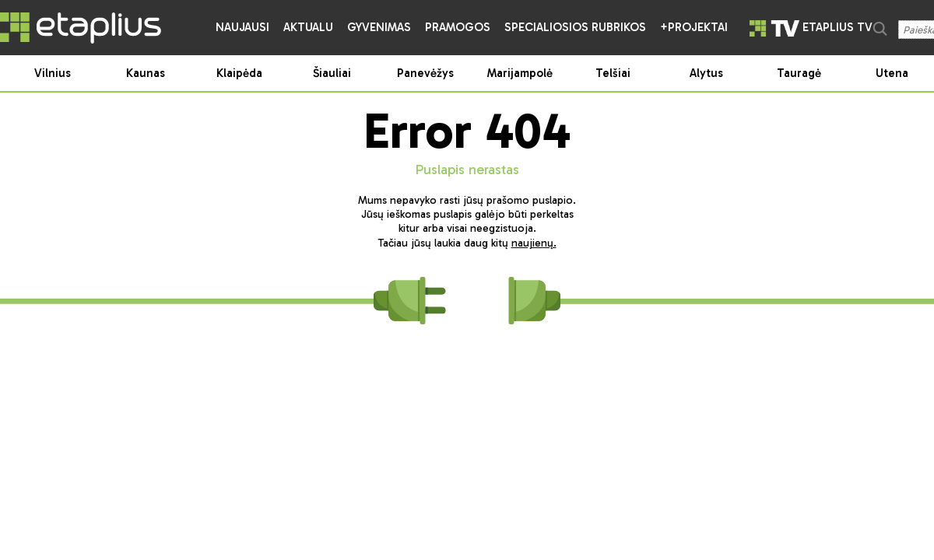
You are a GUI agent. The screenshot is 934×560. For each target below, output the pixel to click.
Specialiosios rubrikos (575, 27)
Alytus (706, 73)
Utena (892, 73)
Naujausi (242, 27)
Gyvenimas (379, 27)
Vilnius (53, 73)
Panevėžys (425, 73)
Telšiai (613, 73)
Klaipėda (239, 73)
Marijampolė (520, 73)
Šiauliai (332, 73)
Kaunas (146, 73)
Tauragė (799, 73)
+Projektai (694, 27)
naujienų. (534, 243)
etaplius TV (811, 27)
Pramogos (458, 27)
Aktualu (308, 27)
